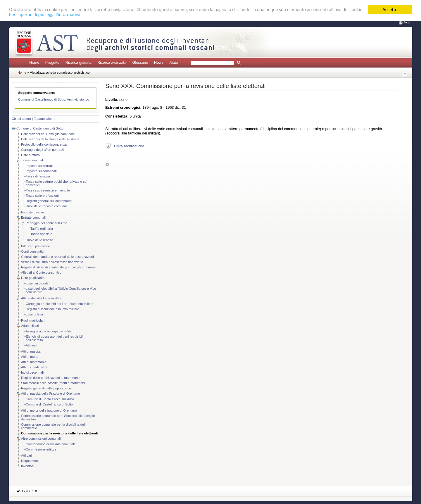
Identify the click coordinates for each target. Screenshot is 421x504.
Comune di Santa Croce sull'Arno (50, 399)
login (408, 22)
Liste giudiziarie (32, 278)
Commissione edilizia (41, 449)
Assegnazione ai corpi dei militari (50, 331)
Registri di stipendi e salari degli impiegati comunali (58, 267)
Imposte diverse (33, 212)
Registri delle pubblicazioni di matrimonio (51, 378)
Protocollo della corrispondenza (44, 144)
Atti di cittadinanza (34, 367)
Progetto (52, 62)
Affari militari (30, 326)
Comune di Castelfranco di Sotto (40, 128)
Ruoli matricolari (33, 320)
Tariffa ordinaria (42, 229)
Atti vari (31, 345)
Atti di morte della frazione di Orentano (49, 410)
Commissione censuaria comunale (51, 444)
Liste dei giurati (37, 283)
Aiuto (174, 62)
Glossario (140, 62)
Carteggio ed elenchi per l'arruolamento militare (60, 304)
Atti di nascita (31, 351)
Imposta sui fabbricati (41, 171)
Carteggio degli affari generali (42, 150)
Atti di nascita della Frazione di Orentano (50, 393)
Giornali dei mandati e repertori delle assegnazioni (57, 257)
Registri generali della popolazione (46, 388)
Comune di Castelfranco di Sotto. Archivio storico (54, 99)
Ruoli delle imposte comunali (46, 206)
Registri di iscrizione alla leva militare (52, 309)
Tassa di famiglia (38, 176)
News (159, 62)
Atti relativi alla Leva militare (41, 298)
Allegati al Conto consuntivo (41, 272)
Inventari (27, 466)
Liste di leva (34, 314)
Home (34, 62)
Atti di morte (30, 357)
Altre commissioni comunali (41, 439)
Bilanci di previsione (36, 246)
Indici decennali (32, 372)
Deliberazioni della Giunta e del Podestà (50, 139)
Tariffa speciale (41, 234)
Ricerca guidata (78, 62)
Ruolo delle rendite (39, 240)
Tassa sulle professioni (42, 196)
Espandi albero (45, 119)
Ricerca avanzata (112, 62)
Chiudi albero (21, 119)
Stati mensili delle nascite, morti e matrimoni (53, 383)
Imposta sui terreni (39, 166)
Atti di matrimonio (34, 362)
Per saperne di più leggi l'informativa (61, 15)
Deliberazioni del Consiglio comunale (48, 134)
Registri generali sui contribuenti (49, 201)
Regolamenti (30, 461)
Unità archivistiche (129, 146)
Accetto (390, 10)
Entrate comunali (33, 218)
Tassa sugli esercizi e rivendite (48, 190)
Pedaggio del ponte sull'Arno (46, 223)
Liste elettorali (31, 155)
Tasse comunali (32, 160)
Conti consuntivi (33, 251)
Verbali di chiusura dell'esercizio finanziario (52, 262)
